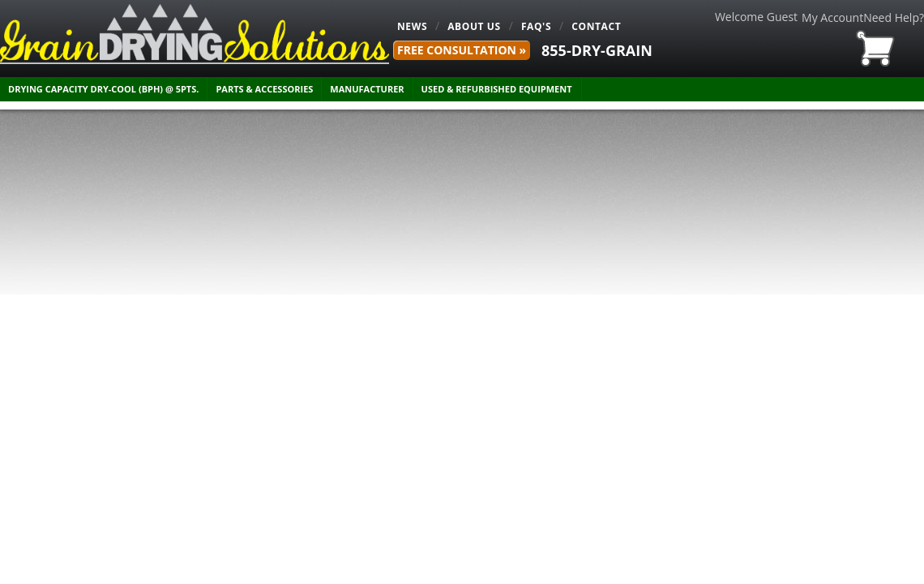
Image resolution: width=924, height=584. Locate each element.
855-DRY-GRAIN (597, 50)
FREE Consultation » (462, 50)
